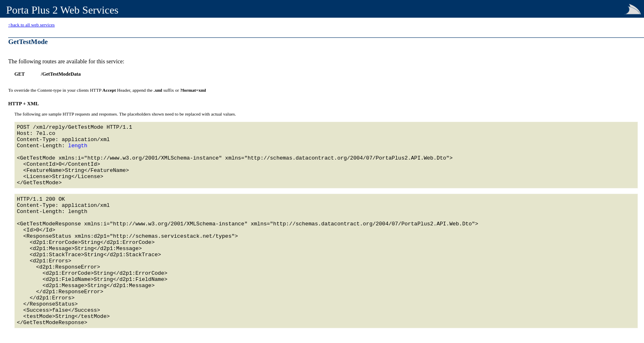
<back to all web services (31, 25)
